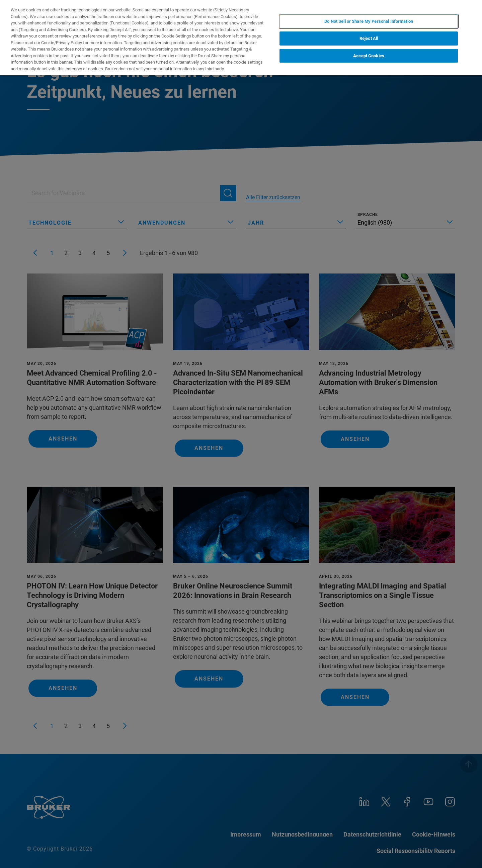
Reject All (369, 38)
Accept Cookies (369, 56)
